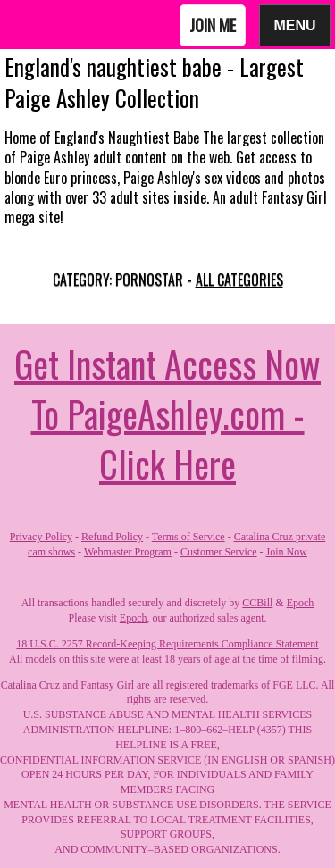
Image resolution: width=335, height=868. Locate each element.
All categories (239, 280)
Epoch (301, 603)
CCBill (257, 603)
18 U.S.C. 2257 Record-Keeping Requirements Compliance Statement (167, 644)
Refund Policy (112, 537)
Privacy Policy (41, 537)
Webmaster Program (128, 552)
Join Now (287, 552)
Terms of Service (188, 537)
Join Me (213, 25)
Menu (295, 25)
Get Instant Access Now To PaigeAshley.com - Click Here (167, 413)
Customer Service (219, 552)
